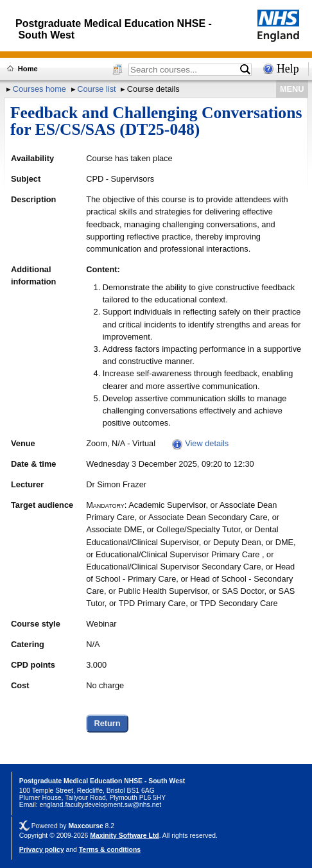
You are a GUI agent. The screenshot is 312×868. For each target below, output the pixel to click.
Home (28, 69)
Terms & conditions (110, 850)
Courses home (39, 89)
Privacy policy (42, 850)
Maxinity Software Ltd (124, 836)
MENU (292, 89)
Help (288, 69)
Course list (96, 89)
